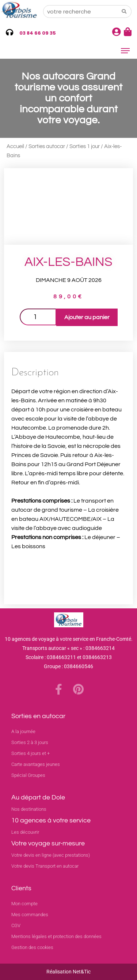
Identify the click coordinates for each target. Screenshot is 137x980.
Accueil (15, 146)
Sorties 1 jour (85, 146)
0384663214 (100, 648)
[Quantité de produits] (38, 317)
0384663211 (61, 657)
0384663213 (97, 657)
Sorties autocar (47, 146)
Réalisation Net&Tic (68, 972)
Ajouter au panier (87, 317)
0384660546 (79, 666)
